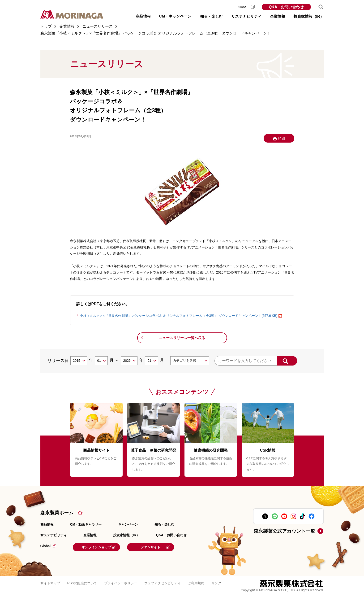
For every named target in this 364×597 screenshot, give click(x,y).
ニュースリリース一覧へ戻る (182, 338)
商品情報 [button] (143, 16)
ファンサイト (164, 547)
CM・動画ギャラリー (86, 524)
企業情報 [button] (278, 16)
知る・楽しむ (164, 524)
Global (246, 7)
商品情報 (47, 524)
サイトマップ (50, 583)
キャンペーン (128, 524)
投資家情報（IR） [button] (309, 16)
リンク (216, 583)
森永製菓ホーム (57, 513)
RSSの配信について (82, 583)
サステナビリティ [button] (246, 16)
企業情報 (90, 535)
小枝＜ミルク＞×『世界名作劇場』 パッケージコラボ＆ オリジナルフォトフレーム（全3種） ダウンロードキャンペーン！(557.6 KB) (179, 316)
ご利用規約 (196, 583)
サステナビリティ (54, 535)
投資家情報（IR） (126, 535)
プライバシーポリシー (121, 583)
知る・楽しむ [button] (211, 16)
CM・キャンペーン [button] (175, 16)
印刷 (282, 139)
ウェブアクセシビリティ (163, 583)
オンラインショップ (102, 547)
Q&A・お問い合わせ (286, 7)
